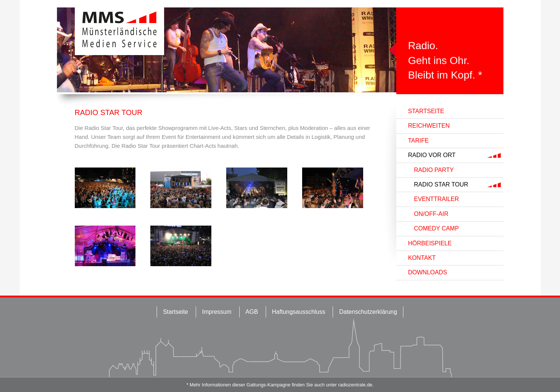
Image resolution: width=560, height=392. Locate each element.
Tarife (419, 141)
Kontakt (422, 258)
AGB (252, 312)
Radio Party (434, 170)
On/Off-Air (431, 214)
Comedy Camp (437, 228)
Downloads (428, 272)
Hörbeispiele (430, 243)
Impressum (217, 312)
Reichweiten (429, 126)
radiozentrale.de (355, 385)
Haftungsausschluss (299, 312)
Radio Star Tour (441, 184)
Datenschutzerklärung (368, 312)
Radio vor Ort (432, 155)
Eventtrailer (437, 199)
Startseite (426, 111)
